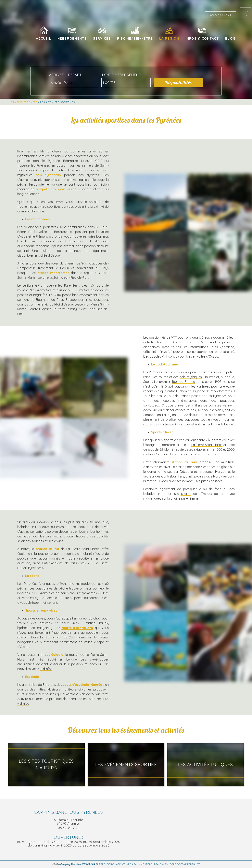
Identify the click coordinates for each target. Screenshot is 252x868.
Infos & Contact (202, 38)
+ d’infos (46, 669)
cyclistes (215, 405)
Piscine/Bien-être (135, 38)
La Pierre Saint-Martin (207, 445)
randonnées (33, 227)
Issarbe (186, 494)
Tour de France (183, 382)
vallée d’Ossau (49, 255)
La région (169, 38)
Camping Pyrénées (24, 102)
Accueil (44, 38)
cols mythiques (191, 377)
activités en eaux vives (59, 623)
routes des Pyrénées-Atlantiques (167, 424)
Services (102, 38)
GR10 (39, 285)
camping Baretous (31, 211)
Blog (230, 38)
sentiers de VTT (193, 342)
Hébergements (72, 38)
